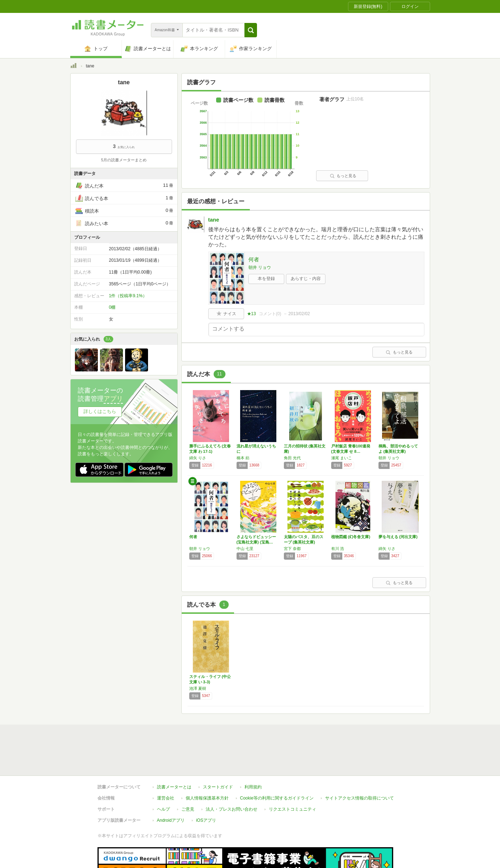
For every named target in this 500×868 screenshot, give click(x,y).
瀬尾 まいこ (342, 458)
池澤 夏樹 (198, 688)
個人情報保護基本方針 (207, 765)
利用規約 (253, 754)
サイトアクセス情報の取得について (359, 765)
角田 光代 (292, 458)
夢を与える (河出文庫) (398, 537)
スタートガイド (218, 754)
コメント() (270, 314)
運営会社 (166, 765)
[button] (251, 30)
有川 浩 (338, 549)
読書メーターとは (174, 754)
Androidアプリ (171, 787)
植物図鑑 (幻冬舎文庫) (351, 537)
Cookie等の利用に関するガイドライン (277, 765)
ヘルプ (163, 776)
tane (214, 220)
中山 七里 (245, 549)
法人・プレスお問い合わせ (232, 776)
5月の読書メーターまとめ (124, 160)
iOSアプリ (206, 787)
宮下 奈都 (292, 549)
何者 (254, 259)
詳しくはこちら (100, 411)
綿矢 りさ (198, 458)
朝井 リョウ (260, 267)
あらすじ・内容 (306, 279)
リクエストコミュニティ (292, 776)
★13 (251, 314)
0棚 (112, 307)
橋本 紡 (243, 458)
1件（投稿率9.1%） (128, 296)
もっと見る (343, 176)
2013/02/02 (299, 314)
